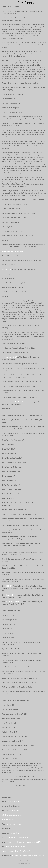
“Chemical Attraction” (14, 602)
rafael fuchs (24, 3)
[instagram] (21, 860)
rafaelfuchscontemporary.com (12, 815)
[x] (27, 860)
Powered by (24, 866)
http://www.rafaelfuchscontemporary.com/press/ (28, 856)
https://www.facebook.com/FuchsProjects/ (16, 851)
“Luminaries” (10, 595)
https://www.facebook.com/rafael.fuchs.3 (18, 847)
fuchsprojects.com (8, 820)
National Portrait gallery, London (14, 251)
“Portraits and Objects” (9, 357)
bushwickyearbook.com (13, 824)
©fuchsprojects (14, 833)
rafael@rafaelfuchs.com (14, 802)
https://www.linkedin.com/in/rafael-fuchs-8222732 (25, 842)
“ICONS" (9, 586)
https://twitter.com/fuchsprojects (17, 838)
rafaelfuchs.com (14, 811)
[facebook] (24, 860)
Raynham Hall (7, 269)
